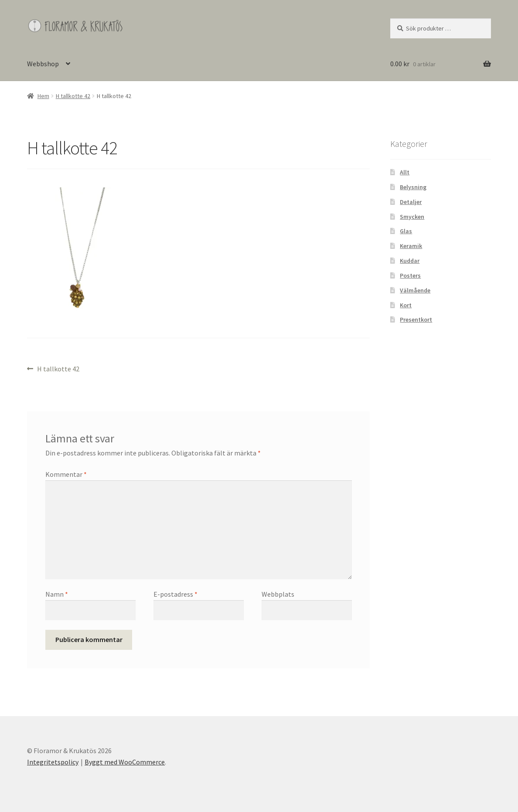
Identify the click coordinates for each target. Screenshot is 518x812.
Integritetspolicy (53, 762)
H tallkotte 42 (73, 96)
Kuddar (410, 261)
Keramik (411, 246)
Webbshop (43, 64)
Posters (410, 275)
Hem (43, 96)
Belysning (413, 187)
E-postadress (176, 594)
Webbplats (278, 594)
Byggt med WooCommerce (125, 762)
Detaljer (411, 202)
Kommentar (66, 474)
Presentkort (416, 319)
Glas (406, 231)
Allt (405, 172)
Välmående (415, 290)
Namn (57, 594)
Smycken (412, 217)
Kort (406, 305)
